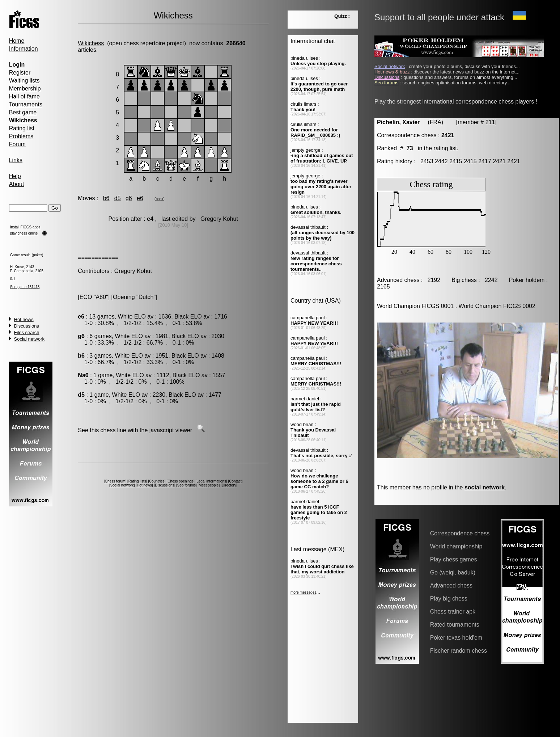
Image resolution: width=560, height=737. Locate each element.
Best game (23, 112)
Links (16, 160)
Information (24, 49)
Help (15, 176)
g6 (129, 198)
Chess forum (115, 481)
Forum (17, 144)
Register (20, 73)
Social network (29, 339)
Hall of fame (24, 96)
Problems (21, 136)
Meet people (209, 485)
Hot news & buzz (392, 72)
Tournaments (26, 104)
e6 (140, 198)
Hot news (24, 319)
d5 (118, 198)
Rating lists (137, 481)
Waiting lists (24, 81)
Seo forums (186, 485)
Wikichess (91, 43)
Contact (235, 481)
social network (485, 487)
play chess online (24, 233)
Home (17, 41)
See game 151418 (25, 287)
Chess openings (181, 481)
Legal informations (211, 481)
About (17, 184)
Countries (157, 481)
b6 (106, 198)
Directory (229, 485)
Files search (27, 332)
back (159, 199)
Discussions (27, 326)
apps (37, 227)
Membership (25, 89)
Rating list (22, 128)
